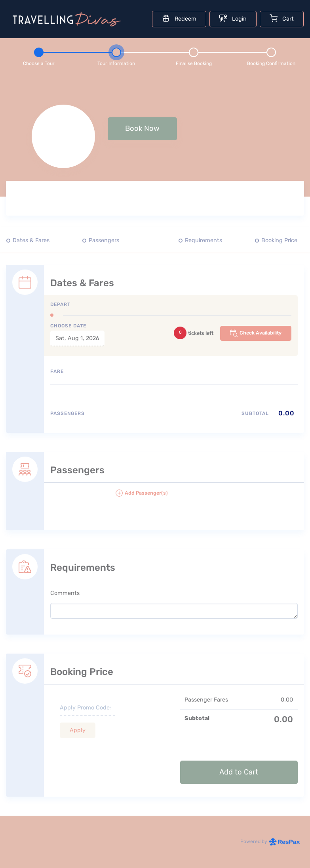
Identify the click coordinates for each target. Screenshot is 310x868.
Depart (60, 304)
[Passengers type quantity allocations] (174, 416)
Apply (78, 730)
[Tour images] (227, 200)
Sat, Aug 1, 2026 (77, 338)
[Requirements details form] (155, 582)
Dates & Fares (31, 240)
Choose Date (68, 326)
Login (233, 18)
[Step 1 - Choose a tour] (39, 55)
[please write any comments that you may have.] (174, 611)
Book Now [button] (142, 128)
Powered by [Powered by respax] (270, 841)
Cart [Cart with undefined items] (282, 18)
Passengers (104, 240)
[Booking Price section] (155, 715)
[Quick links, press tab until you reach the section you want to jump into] (155, 241)
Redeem (179, 18)
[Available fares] (174, 395)
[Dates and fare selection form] (155, 339)
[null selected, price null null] (155, 136)
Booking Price (279, 240)
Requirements (203, 240)
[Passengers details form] (155, 482)
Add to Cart (239, 772)
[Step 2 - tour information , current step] (116, 55)
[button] (206, 496)
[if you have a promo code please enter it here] (87, 708)
